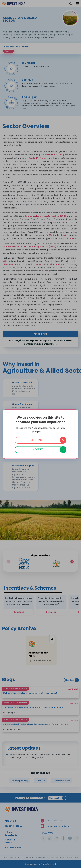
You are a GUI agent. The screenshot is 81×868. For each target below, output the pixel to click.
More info (45, 432)
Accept (38, 449)
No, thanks (38, 440)
